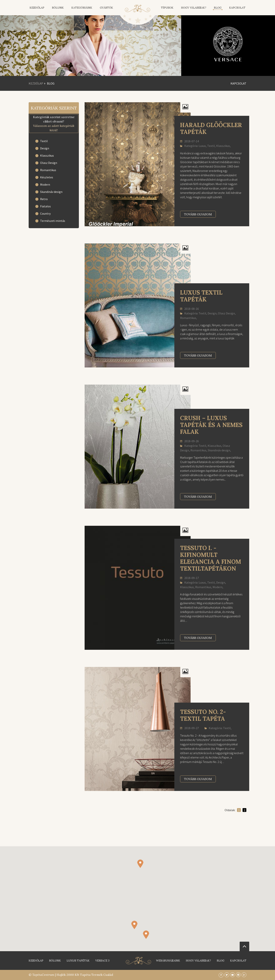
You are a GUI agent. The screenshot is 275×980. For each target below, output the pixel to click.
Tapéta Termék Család (97, 975)
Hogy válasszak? (194, 8)
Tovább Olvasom (198, 214)
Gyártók (106, 8)
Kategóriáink (82, 8)
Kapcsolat (237, 8)
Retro (44, 199)
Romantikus (48, 170)
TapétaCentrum (43, 975)
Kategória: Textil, (218, 728)
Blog (218, 8)
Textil (44, 141)
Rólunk (58, 8)
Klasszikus (47, 155)
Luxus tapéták (78, 961)
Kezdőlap (37, 8)
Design (45, 148)
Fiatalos (45, 206)
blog (221, 961)
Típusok (167, 8)
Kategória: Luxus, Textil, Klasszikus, (205, 146)
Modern (45, 184)
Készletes (47, 177)
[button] (146, 935)
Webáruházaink (168, 961)
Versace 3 (102, 961)
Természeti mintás (53, 221)
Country (45, 213)
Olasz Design (49, 163)
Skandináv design (51, 192)
